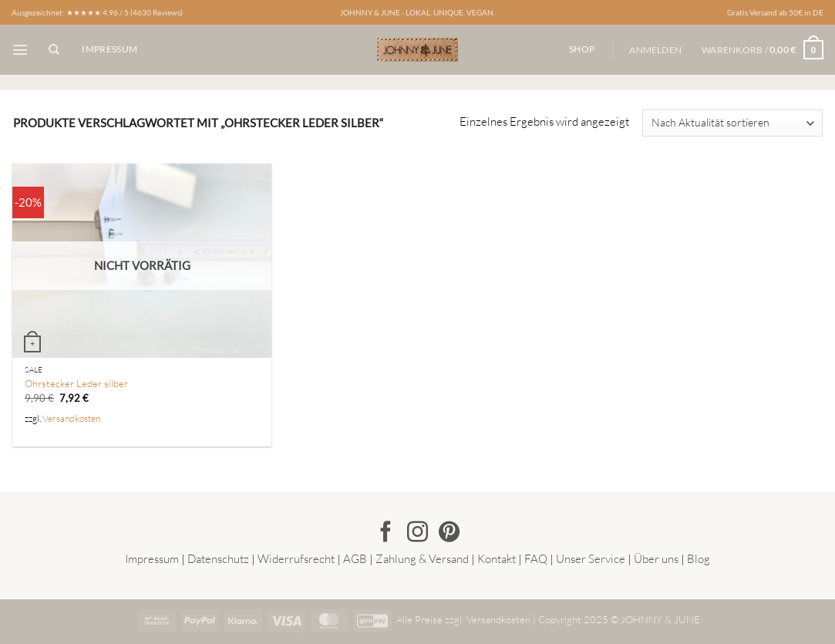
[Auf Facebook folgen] (386, 533)
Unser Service (591, 559)
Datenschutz (218, 559)
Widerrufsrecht (296, 559)
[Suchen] (54, 50)
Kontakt (497, 559)
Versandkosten (71, 418)
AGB (355, 559)
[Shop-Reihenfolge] (732, 123)
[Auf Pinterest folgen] (449, 533)
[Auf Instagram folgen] (417, 533)
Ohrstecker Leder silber (76, 383)
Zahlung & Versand (422, 559)
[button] (20, 50)
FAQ (536, 559)
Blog (699, 559)
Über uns (656, 559)
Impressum (152, 559)
